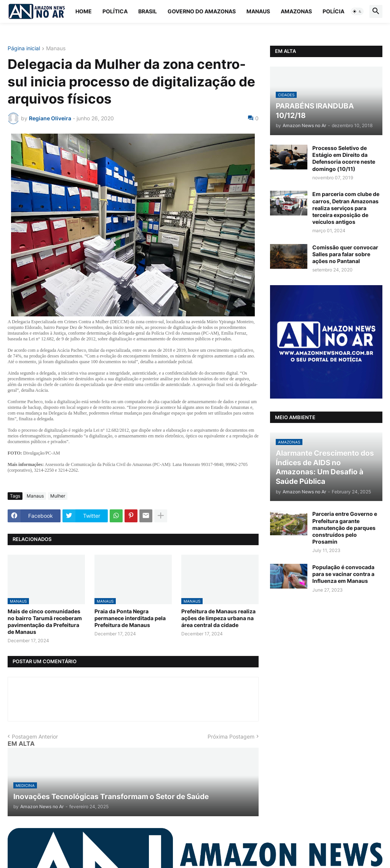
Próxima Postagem (231, 736)
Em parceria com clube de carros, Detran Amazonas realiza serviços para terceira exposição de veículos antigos (346, 208)
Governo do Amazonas (202, 11)
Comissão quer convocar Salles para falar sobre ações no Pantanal (345, 254)
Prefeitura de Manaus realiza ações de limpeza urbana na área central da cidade (218, 618)
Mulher (58, 496)
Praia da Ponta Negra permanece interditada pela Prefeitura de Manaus (130, 618)
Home (84, 11)
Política (115, 11)
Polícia (333, 11)
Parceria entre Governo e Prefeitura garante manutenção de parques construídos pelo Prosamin (345, 528)
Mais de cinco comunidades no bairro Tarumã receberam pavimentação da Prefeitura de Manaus (45, 622)
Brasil (148, 11)
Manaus (258, 11)
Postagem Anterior (35, 736)
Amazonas (296, 11)
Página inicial (24, 49)
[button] (357, 11)
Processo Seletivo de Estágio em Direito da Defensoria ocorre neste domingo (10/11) (344, 158)
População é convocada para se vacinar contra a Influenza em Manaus (343, 574)
